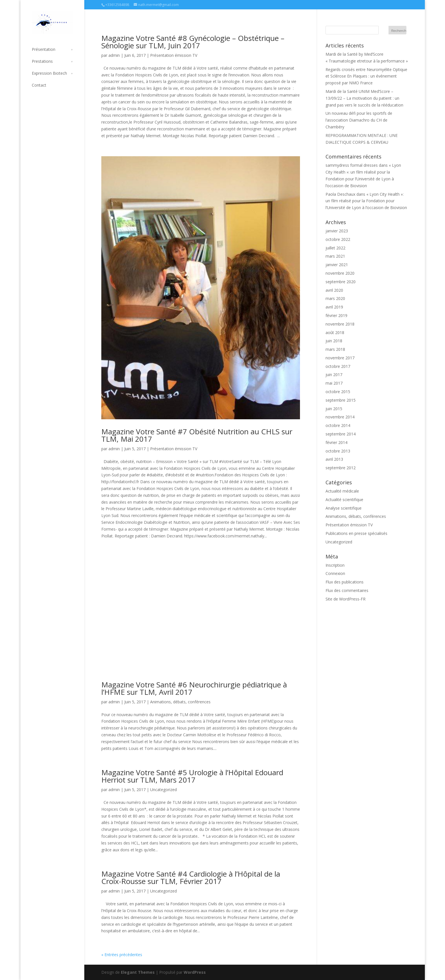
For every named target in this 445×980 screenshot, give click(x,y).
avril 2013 (334, 459)
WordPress (195, 972)
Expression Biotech (49, 73)
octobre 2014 (338, 425)
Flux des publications (345, 582)
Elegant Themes (138, 972)
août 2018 (335, 332)
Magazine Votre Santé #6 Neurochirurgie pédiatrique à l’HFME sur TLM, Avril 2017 (194, 688)
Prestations (42, 61)
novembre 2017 (340, 358)
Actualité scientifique (344, 500)
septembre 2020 (341, 282)
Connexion (335, 573)
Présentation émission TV (174, 55)
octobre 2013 (338, 451)
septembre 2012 (341, 468)
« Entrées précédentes (122, 955)
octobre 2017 (338, 366)
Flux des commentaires (347, 590)
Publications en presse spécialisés (356, 533)
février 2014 (336, 442)
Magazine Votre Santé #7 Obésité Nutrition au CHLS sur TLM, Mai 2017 (197, 435)
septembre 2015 (341, 400)
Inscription (335, 565)
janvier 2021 (337, 265)
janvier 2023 (337, 231)
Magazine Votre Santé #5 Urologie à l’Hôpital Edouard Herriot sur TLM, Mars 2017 (192, 776)
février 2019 (336, 315)
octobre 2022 (338, 239)
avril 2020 (334, 290)
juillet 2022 (335, 248)
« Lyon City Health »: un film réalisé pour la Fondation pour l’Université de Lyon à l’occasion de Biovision (366, 201)
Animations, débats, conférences (180, 702)
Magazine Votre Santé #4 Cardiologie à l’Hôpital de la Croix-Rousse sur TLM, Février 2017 (191, 877)
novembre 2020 (340, 273)
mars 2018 (335, 349)
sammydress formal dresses (352, 165)
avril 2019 (334, 307)
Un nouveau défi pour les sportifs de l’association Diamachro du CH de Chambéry (359, 120)
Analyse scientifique (344, 508)
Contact (39, 85)
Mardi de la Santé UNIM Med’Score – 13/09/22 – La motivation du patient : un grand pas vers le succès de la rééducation (364, 98)
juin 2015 (334, 409)
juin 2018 (334, 341)
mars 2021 (335, 256)
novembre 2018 (340, 324)
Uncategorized (163, 790)
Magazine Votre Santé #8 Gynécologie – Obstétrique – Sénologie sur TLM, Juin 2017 (193, 42)
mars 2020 (335, 298)
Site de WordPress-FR (346, 599)
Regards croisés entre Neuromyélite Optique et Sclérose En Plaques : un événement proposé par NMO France (366, 76)
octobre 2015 (338, 392)
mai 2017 (334, 383)
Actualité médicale (342, 491)
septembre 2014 (341, 434)
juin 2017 (334, 375)
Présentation (44, 49)
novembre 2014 (340, 417)
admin (114, 55)
